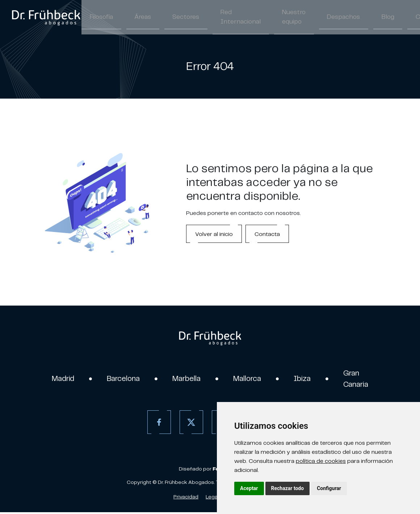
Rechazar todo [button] (288, 488)
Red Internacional (216, 17)
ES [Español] (404, 18)
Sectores (169, 17)
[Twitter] (190, 424)
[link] (46, 17)
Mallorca (250, 380)
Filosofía (98, 17)
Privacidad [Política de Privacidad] (186, 498)
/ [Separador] (411, 18)
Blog (341, 17)
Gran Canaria (364, 379)
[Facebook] (157, 424)
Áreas (133, 17)
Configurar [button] (329, 488)
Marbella (186, 380)
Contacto (376, 17)
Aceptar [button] (249, 488)
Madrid (55, 380)
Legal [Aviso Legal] (212, 498)
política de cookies (321, 461)
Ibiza (308, 380)
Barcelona (119, 380)
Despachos (303, 17)
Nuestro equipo (261, 17)
